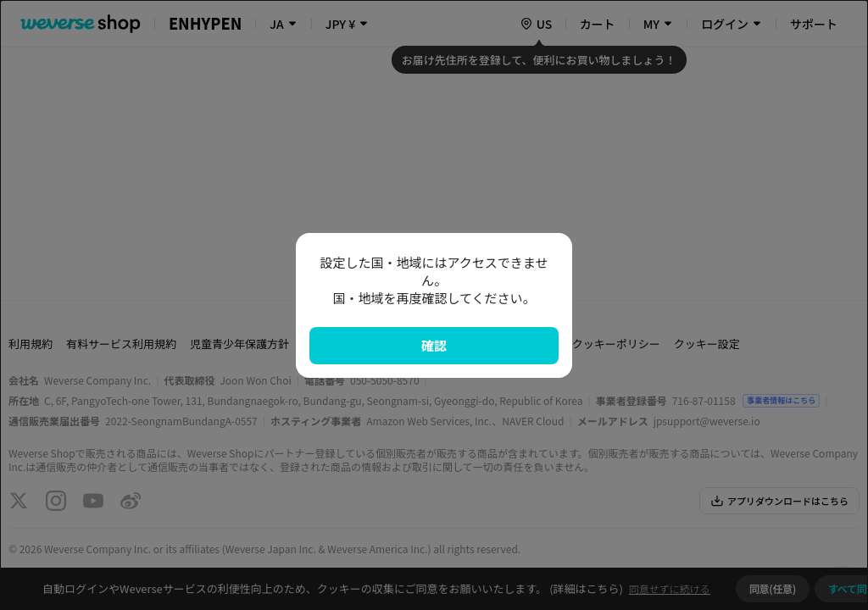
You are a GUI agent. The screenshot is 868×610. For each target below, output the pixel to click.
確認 (434, 345)
